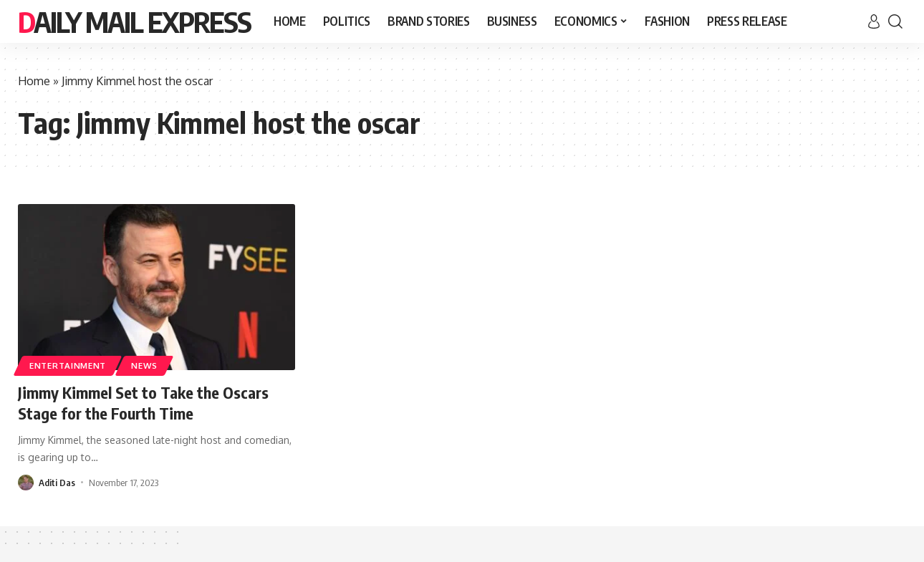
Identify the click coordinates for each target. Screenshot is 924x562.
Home (34, 81)
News (144, 365)
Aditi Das (57, 483)
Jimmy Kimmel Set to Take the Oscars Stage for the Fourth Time (143, 403)
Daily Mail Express (134, 21)
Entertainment (68, 365)
